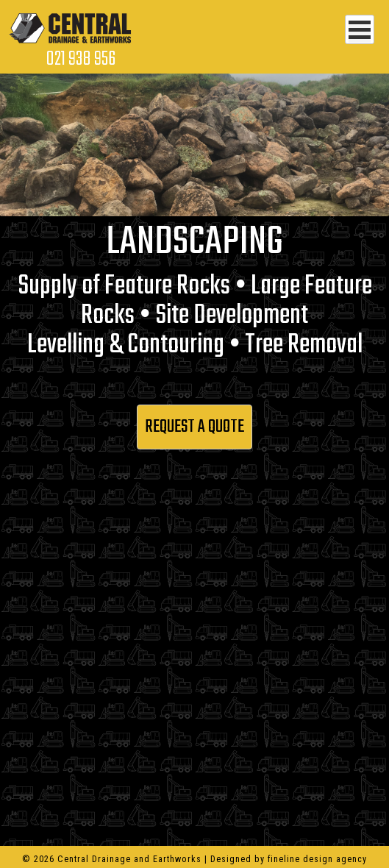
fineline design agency (317, 859)
